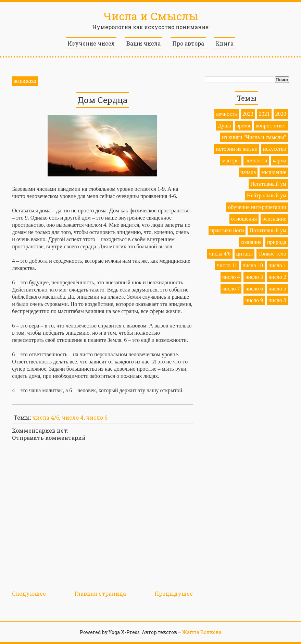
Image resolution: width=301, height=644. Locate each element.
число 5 (277, 289)
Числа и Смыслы (151, 16)
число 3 (254, 277)
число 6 (97, 417)
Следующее (29, 593)
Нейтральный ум (267, 195)
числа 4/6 (46, 417)
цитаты (245, 254)
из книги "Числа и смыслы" (254, 137)
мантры (231, 160)
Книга (225, 43)
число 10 (253, 265)
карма (279, 160)
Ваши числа (143, 43)
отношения (244, 219)
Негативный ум (268, 184)
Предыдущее (174, 593)
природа (277, 242)
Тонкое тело (272, 254)
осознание (274, 219)
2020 (281, 114)
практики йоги (227, 230)
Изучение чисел (91, 43)
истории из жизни (237, 149)
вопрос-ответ (271, 126)
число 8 (277, 300)
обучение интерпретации (257, 207)
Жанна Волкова (202, 632)
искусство (275, 149)
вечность (227, 114)
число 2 (277, 277)
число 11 (227, 265)
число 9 (254, 300)
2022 (248, 114)
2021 (264, 114)
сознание (251, 242)
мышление (274, 172)
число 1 (277, 265)
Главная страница (100, 593)
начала (248, 172)
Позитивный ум (268, 230)
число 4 (73, 417)
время (243, 126)
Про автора (188, 43)
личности (256, 160)
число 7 (231, 289)
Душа (224, 126)
